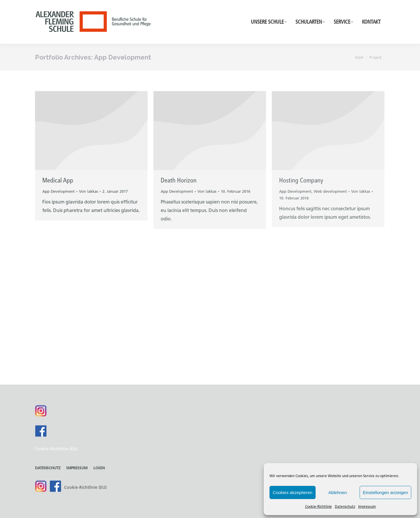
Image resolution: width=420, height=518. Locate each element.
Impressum (367, 506)
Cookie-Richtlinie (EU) (56, 449)
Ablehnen (338, 492)
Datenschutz (345, 506)
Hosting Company (301, 180)
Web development (330, 191)
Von (89, 191)
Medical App (58, 180)
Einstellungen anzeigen (385, 492)
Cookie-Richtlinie (318, 506)
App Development (58, 191)
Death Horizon (179, 180)
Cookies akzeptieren (293, 492)
